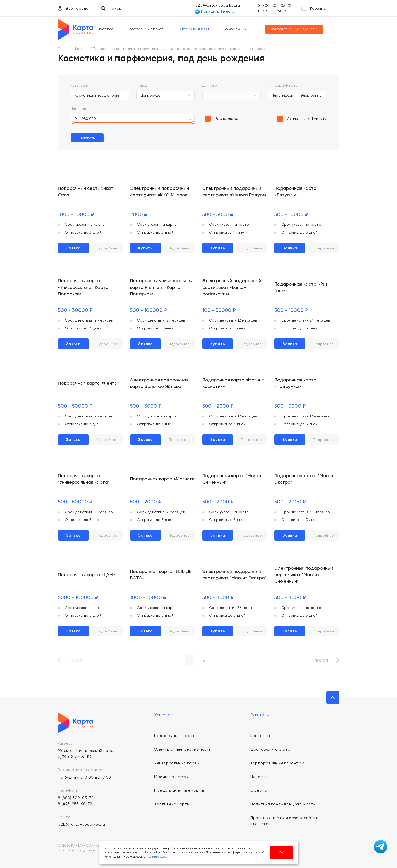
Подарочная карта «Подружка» (296, 383)
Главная (65, 49)
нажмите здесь (157, 857)
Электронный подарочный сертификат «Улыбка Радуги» (234, 191)
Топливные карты (172, 804)
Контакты (260, 736)
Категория (80, 85)
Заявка (73, 248)
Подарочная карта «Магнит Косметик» (233, 383)
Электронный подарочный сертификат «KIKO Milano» (160, 191)
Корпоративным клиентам (294, 29)
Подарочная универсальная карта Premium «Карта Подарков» (161, 287)
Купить (146, 248)
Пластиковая (283, 95)
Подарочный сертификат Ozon (86, 191)
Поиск (111, 8)
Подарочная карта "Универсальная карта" (84, 479)
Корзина (314, 8)
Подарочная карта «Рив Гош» (301, 287)
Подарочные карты (174, 736)
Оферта (259, 790)
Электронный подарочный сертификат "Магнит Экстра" (234, 574)
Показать (87, 138)
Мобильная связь (171, 777)
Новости (259, 777)
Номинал (78, 109)
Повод (142, 85)
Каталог (106, 29)
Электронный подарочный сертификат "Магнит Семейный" (304, 574)
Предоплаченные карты (179, 790)
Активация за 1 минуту (307, 119)
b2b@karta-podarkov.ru (217, 5)
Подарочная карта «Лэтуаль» (296, 191)
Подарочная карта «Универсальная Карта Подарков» (83, 287)
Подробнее (107, 248)
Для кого (210, 85)
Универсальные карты (177, 763)
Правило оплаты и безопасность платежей (284, 821)
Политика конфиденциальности (283, 804)
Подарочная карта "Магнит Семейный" (233, 479)
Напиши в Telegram (216, 12)
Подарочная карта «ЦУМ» (87, 574)
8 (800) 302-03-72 (275, 6)
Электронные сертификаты (183, 749)
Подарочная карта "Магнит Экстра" (305, 479)
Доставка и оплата (146, 29)
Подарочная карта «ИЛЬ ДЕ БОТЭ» (161, 574)
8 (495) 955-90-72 (273, 11)
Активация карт (195, 29)
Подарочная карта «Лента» (89, 383)
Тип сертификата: (283, 85)
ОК (281, 853)
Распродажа (227, 119)
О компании (236, 29)
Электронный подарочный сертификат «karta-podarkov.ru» (232, 287)
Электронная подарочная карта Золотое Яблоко (159, 383)
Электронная (312, 95)
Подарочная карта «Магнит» (162, 479)
